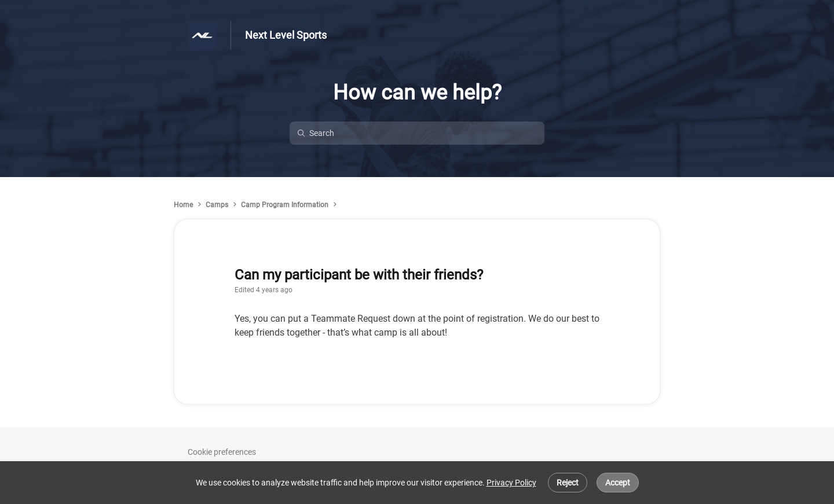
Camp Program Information (285, 205)
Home (183, 205)
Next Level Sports (286, 35)
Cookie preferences (222, 452)
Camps (217, 205)
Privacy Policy (511, 483)
